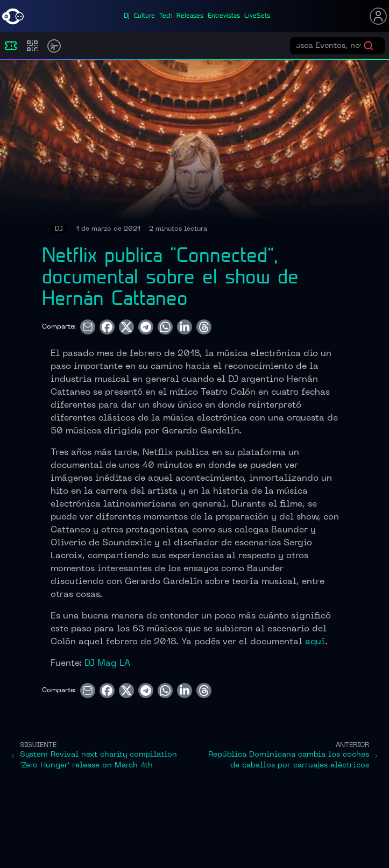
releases (190, 16)
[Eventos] (11, 46)
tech (166, 16)
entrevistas (224, 16)
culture (144, 16)
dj (127, 16)
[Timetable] (54, 46)
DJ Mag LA (107, 664)
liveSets (257, 16)
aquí (315, 642)
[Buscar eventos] (330, 46)
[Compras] (32, 46)
